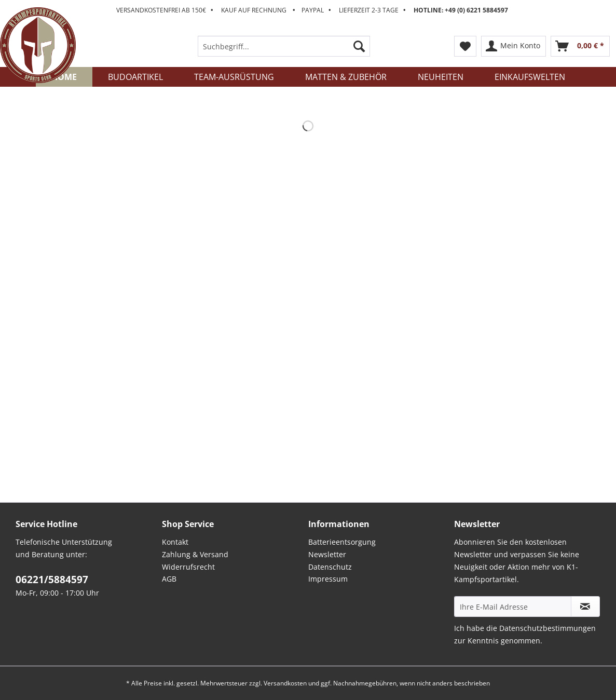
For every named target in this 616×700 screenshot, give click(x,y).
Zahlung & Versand (195, 554)
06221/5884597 (52, 580)
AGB (169, 579)
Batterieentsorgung (342, 542)
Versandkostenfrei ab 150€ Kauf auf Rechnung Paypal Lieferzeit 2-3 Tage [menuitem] (312, 10)
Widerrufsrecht (188, 567)
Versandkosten (285, 683)
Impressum (328, 579)
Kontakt (175, 542)
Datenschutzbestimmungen (547, 628)
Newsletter (327, 554)
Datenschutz (330, 567)
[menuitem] (284, 51)
